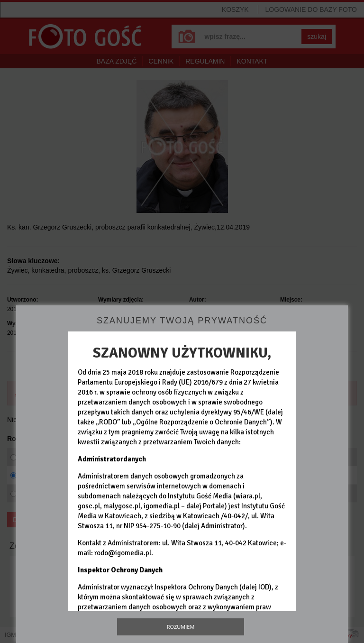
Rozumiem (181, 627)
